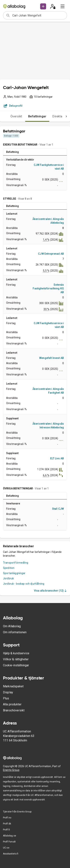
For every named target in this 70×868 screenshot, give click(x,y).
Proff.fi (6, 830)
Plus (6, 698)
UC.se (6, 848)
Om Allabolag (12, 626)
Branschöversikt (14, 710)
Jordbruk (8, 578)
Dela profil (13, 106)
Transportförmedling (16, 563)
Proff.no (7, 818)
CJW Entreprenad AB (51, 254)
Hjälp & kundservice (16, 653)
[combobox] (38, 15)
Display (8, 692)
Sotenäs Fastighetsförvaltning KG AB (48, 288)
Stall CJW (58, 509)
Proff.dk (7, 824)
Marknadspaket (13, 686)
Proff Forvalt (9, 842)
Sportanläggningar (14, 573)
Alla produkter (12, 704)
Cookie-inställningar (16, 665)
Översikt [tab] (16, 116)
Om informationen (15, 632)
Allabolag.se (10, 836)
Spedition (9, 568)
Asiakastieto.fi (11, 854)
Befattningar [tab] (37, 116)
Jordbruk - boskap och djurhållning (24, 584)
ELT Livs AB (57, 458)
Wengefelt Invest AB (52, 358)
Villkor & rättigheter (16, 659)
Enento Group (11, 770)
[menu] (63, 6)
